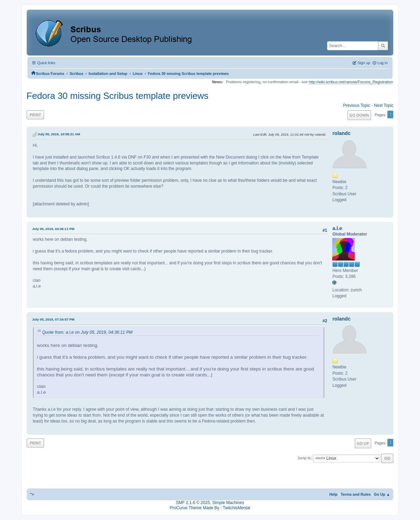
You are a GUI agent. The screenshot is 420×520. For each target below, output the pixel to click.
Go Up (363, 443)
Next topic (384, 105)
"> (32, 494)
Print (36, 115)
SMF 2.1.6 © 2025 (193, 503)
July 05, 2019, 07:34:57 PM (53, 319)
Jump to (304, 458)
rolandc (341, 133)
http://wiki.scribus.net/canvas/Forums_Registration (351, 82)
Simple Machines (228, 503)
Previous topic (357, 105)
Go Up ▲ (382, 494)
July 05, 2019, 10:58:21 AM (59, 134)
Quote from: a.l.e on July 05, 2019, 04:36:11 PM (87, 332)
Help (334, 494)
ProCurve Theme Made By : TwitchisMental (210, 508)
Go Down (359, 115)
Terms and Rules (356, 494)
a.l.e (337, 228)
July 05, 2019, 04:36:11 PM (53, 229)
